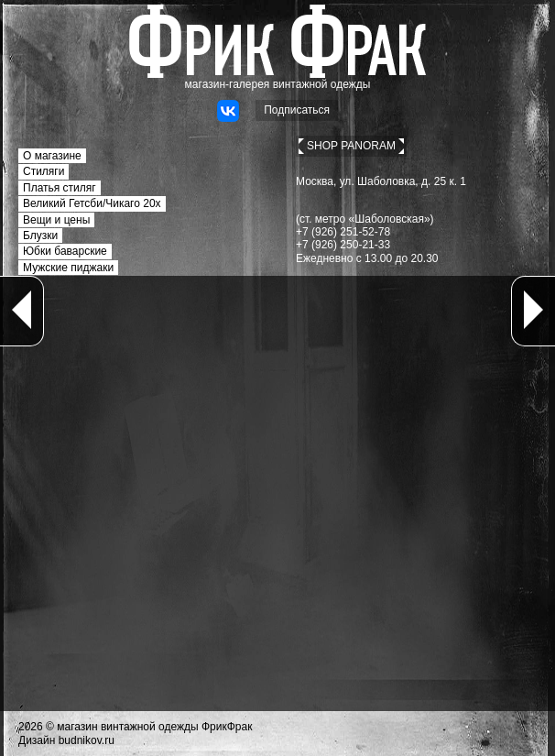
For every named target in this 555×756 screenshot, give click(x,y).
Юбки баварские (65, 251)
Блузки (40, 236)
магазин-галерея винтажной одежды (278, 84)
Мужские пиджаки (68, 268)
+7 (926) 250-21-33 (343, 245)
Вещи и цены (56, 220)
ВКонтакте (228, 111)
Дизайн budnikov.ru (66, 740)
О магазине (52, 156)
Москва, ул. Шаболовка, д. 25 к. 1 (381, 181)
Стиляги (44, 171)
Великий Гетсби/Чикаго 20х (92, 203)
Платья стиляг (60, 188)
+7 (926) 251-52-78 (343, 232)
